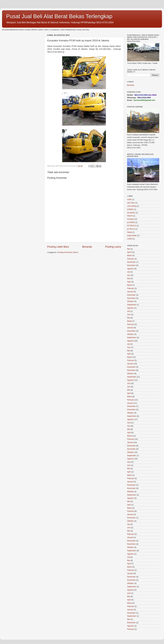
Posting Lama (113, 247)
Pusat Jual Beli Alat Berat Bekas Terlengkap (59, 16)
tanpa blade (132, 235)
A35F (129, 199)
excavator (131, 213)
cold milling (132, 206)
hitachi (130, 216)
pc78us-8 (131, 229)
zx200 (130, 239)
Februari (131, 259)
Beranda (87, 247)
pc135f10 (131, 222)
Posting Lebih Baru (58, 247)
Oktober (130, 301)
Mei (129, 249)
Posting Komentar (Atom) (68, 252)
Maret (129, 255)
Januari (130, 292)
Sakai (129, 232)
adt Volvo (131, 203)
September (132, 305)
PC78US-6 (132, 226)
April (129, 252)
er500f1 (130, 209)
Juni (129, 275)
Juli (128, 272)
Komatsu (131, 219)
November (131, 265)
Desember (131, 262)
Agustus (130, 269)
